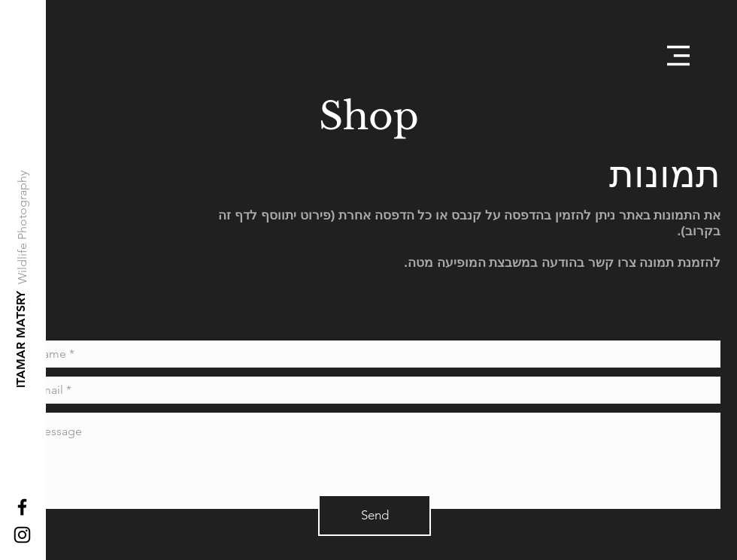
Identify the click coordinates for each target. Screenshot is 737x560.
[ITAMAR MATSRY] (21, 339)
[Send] (375, 515)
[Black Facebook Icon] (22, 507)
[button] (678, 56)
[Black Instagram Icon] (22, 535)
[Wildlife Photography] (23, 227)
